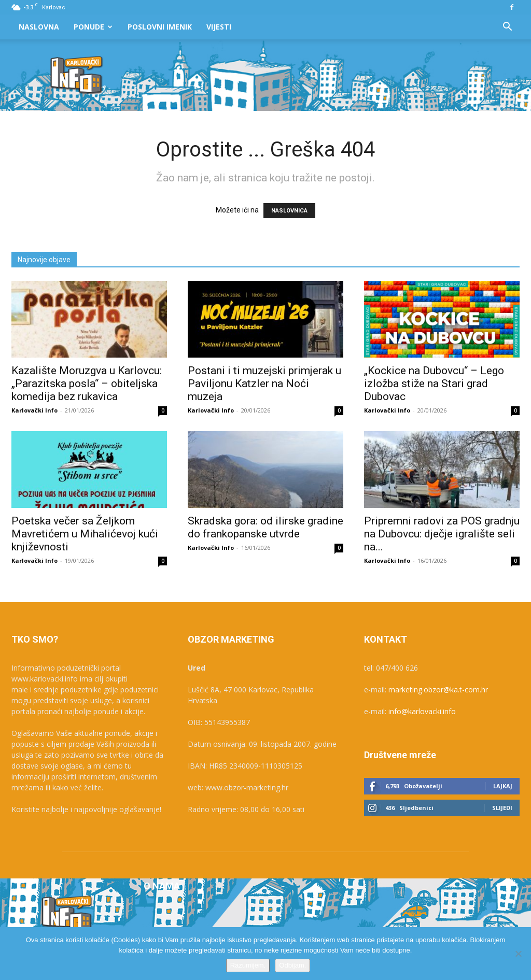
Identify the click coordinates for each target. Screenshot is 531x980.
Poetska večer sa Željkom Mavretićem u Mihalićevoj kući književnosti (85, 534)
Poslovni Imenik (160, 27)
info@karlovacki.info (422, 711)
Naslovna (39, 27)
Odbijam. (292, 965)
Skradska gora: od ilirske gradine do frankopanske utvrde (265, 527)
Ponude (93, 27)
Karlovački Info (34, 410)
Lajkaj (503, 786)
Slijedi (502, 808)
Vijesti (219, 27)
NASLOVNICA (289, 211)
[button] (507, 28)
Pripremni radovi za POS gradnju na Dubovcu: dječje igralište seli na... (442, 534)
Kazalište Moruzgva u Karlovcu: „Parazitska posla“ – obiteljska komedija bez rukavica (87, 384)
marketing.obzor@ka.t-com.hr (438, 690)
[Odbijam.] (518, 954)
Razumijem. (248, 965)
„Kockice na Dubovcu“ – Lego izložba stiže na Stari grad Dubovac (434, 384)
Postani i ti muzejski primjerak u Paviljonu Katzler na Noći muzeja (264, 384)
